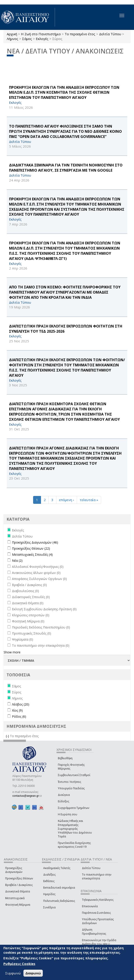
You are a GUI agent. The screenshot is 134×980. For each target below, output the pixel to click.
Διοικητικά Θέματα (18, 891)
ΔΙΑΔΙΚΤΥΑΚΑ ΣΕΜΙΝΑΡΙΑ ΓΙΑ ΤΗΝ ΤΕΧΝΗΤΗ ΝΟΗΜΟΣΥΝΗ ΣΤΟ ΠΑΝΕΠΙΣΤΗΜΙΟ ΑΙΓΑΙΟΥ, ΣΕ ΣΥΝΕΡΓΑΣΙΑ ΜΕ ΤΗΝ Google (66, 168)
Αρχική (12, 34)
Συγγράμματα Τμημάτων (74, 808)
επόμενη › (67, 500)
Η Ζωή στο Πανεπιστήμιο (41, 34)
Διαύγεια (64, 795)
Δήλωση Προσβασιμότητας (94, 931)
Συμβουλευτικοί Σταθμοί (74, 775)
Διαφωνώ (33, 973)
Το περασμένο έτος (80, 34)
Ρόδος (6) (19, 716)
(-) (8, 736)
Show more (12, 652)
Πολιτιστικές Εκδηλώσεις (59, 901)
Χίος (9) (17, 710)
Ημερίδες (49, 894)
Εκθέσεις (49, 881)
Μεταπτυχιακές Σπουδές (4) (32, 554)
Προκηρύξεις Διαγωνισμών (14, 870)
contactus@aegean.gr (27, 796)
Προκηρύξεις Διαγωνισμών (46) (35, 542)
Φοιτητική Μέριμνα (18, 905)
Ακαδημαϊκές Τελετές (57, 868)
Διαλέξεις (49, 875)
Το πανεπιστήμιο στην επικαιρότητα (97, 876)
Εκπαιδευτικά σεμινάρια (59, 888)
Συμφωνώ (13, 973)
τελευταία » (89, 500)
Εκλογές (42, 39)
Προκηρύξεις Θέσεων (19, 878)
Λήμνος (12, 39)
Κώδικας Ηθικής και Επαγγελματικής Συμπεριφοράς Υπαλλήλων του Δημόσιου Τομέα (75, 829)
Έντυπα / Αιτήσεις (69, 782)
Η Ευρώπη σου (68, 814)
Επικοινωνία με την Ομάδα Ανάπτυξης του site (99, 942)
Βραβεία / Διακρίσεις (19, 885)
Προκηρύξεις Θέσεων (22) (31, 548)
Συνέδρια (49, 907)
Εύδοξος (64, 801)
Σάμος (27, 39)
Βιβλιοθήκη (65, 758)
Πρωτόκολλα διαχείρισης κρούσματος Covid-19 (74, 845)
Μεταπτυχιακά (15, 898)
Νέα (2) (17, 561)
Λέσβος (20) (21, 704)
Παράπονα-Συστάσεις (96, 913)
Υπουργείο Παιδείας (71, 788)
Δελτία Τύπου (110, 34)
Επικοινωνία (90, 906)
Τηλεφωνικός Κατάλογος (98, 900)
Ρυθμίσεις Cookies (19, 964)
